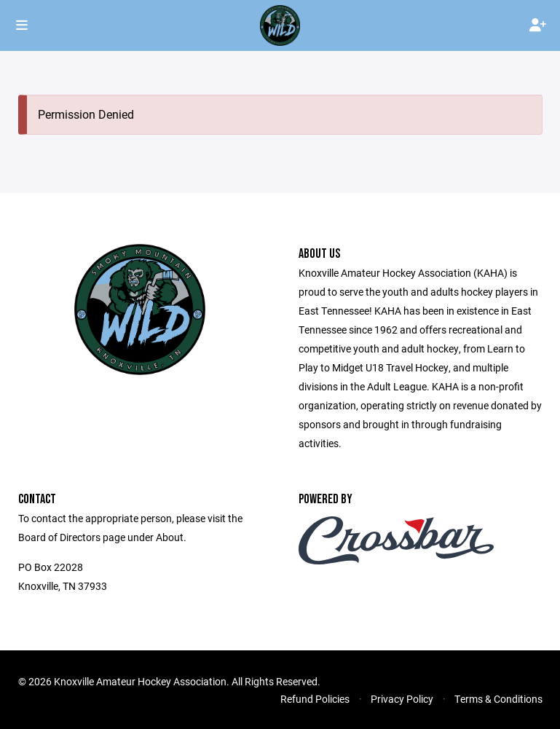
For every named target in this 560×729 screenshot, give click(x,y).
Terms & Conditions (498, 699)
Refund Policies (315, 699)
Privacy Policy (402, 699)
